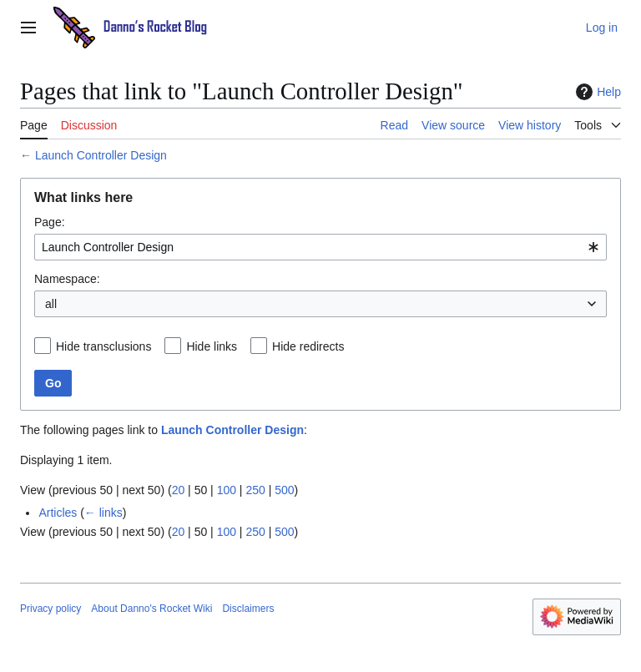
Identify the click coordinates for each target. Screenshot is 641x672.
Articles (58, 513)
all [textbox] (51, 304)
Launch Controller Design (101, 155)
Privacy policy (50, 609)
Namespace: (67, 279)
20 (179, 490)
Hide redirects (308, 346)
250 (255, 490)
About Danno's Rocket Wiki (151, 609)
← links (103, 513)
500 (284, 490)
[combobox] (320, 247)
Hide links (212, 346)
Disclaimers (248, 609)
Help (596, 92)
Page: (50, 222)
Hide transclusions (103, 346)
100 (227, 490)
